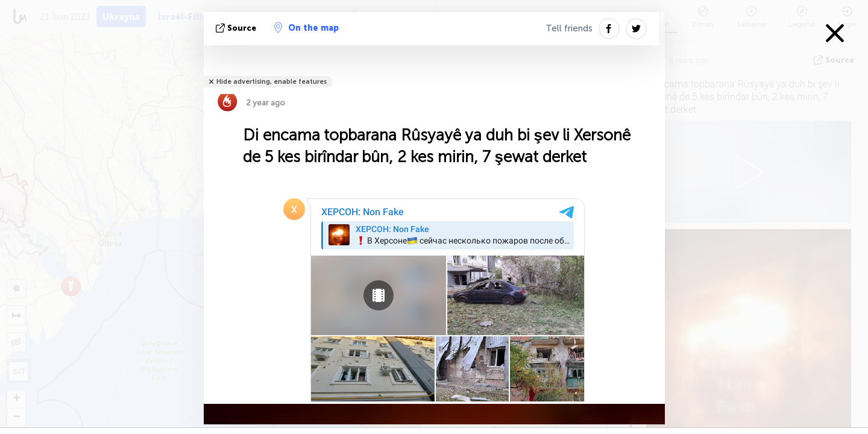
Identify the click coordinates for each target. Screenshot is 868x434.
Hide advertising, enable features (272, 82)
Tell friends (569, 28)
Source (237, 28)
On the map (307, 28)
